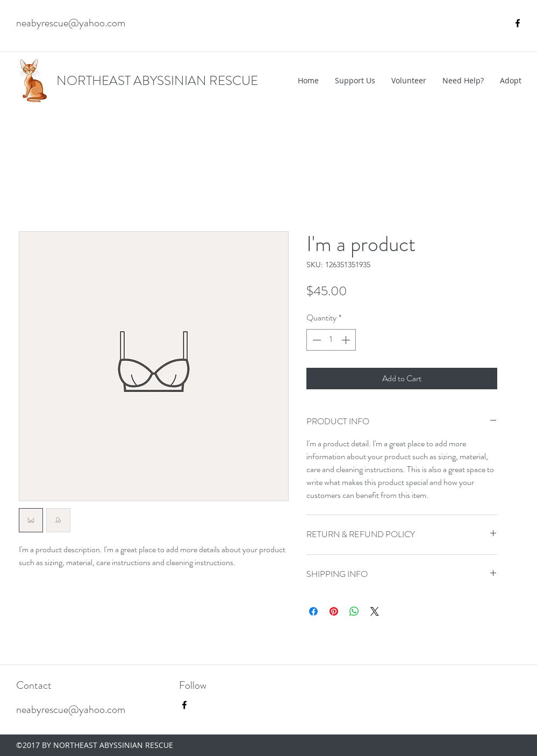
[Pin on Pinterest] (334, 611)
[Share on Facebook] (313, 611)
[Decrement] (316, 340)
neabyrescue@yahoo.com (71, 23)
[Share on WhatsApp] (354, 611)
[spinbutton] (331, 340)
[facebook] (518, 23)
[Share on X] (375, 611)
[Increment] (347, 340)
